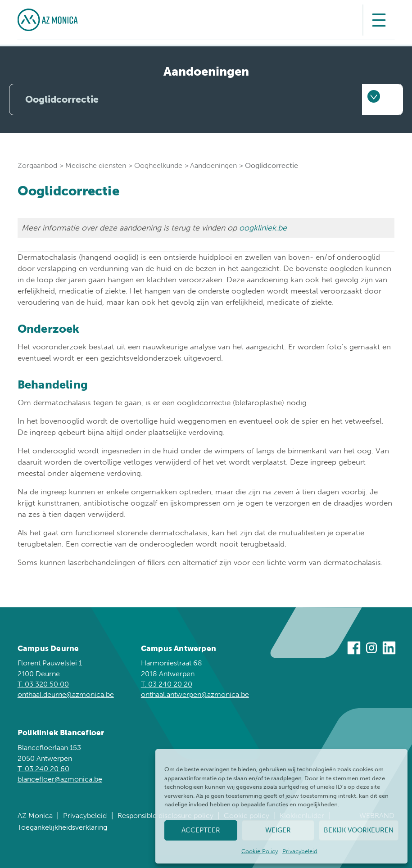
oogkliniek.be (263, 228)
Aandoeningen (213, 165)
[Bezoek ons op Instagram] (371, 649)
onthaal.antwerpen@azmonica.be (195, 694)
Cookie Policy (260, 851)
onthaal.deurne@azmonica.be (66, 694)
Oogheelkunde (158, 165)
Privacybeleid (300, 851)
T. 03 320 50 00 (43, 684)
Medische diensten (96, 165)
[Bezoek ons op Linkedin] (389, 649)
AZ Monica (35, 816)
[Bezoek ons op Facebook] (354, 649)
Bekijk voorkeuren (359, 830)
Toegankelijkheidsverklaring (62, 827)
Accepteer (201, 830)
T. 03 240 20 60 (43, 769)
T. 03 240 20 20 (167, 684)
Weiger (278, 830)
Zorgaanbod (37, 165)
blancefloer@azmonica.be (60, 779)
